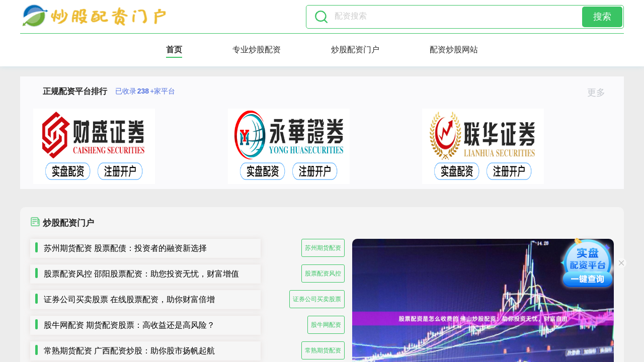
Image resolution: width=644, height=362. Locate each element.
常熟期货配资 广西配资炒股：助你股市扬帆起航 (129, 351)
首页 (174, 50)
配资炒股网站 (454, 50)
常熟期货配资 (323, 350)
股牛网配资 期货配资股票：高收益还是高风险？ (129, 325)
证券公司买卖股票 (317, 299)
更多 (600, 93)
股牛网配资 (326, 325)
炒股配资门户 (355, 50)
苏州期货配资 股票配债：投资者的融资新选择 (125, 248)
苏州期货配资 (323, 248)
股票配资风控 (323, 274)
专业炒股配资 (257, 50)
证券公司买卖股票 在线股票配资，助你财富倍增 (129, 299)
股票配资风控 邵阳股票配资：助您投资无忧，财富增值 (141, 274)
